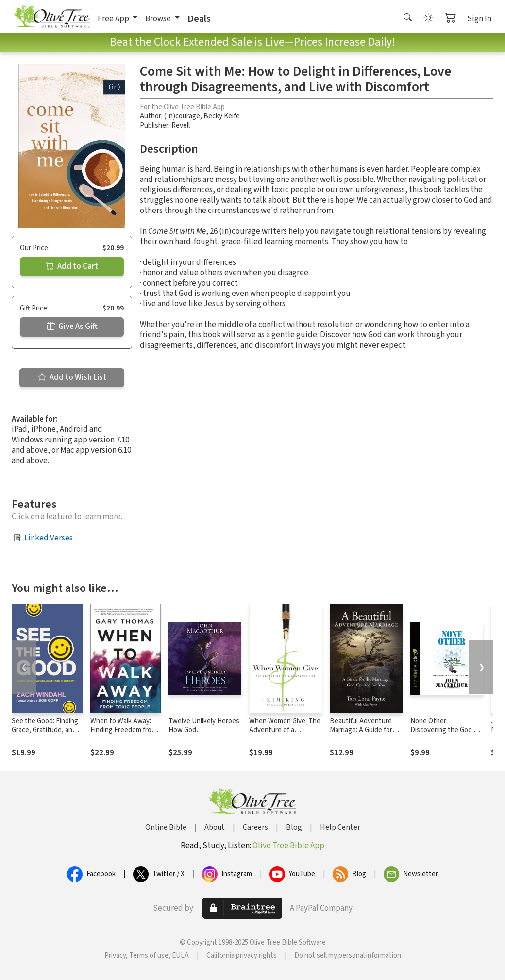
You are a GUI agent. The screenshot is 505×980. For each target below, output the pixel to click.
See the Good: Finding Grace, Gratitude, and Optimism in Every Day (45, 730)
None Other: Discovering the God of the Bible (445, 730)
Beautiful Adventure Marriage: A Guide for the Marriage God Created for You (361, 735)
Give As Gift (72, 327)
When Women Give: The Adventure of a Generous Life (285, 730)
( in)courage (182, 116)
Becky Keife (222, 116)
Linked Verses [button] (49, 538)
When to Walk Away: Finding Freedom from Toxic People (124, 730)
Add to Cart (72, 266)
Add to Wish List (72, 377)
